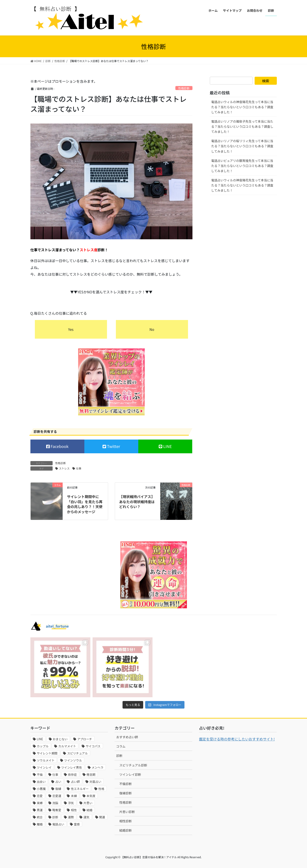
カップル (43, 746)
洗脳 (55, 803)
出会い (41, 782)
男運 (40, 810)
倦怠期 (91, 775)
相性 (74, 810)
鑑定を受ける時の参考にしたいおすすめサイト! (237, 739)
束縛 (40, 803)
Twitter (113, 446)
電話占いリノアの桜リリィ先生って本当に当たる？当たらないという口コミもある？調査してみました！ (242, 146)
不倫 (40, 775)
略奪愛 (57, 810)
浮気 (71, 803)
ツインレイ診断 (130, 774)
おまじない (60, 739)
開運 (102, 817)
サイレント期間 (47, 753)
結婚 (90, 810)
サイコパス (93, 746)
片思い (88, 803)
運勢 (71, 817)
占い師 (75, 782)
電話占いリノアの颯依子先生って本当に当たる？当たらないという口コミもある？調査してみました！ (242, 126)
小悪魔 (41, 789)
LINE (167, 446)
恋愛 (40, 796)
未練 (74, 796)
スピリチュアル (77, 753)
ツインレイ (44, 767)
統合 (40, 817)
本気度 (91, 796)
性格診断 (184, 88)
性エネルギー (80, 789)
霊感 (77, 824)
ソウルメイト (46, 760)
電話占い (58, 824)
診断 (55, 817)
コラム (121, 746)
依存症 (72, 775)
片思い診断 (127, 812)
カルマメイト (67, 746)
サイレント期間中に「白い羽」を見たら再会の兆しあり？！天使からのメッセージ (85, 504)
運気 (86, 817)
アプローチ (85, 739)
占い (58, 782)
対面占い (95, 782)
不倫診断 (125, 784)
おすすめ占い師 (127, 737)
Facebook (59, 446)
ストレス (64, 468)
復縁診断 (125, 793)
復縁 (58, 789)
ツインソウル (73, 760)
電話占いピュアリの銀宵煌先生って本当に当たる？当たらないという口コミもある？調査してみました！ (242, 166)
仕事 (79, 468)
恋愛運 (57, 796)
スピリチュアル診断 (133, 765)
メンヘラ (98, 767)
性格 (101, 789)
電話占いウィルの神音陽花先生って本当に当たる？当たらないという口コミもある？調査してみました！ (242, 107)
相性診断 (125, 821)
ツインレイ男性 (72, 767)
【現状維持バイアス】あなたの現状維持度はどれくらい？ (137, 502)
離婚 (40, 824)
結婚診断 (125, 830)
